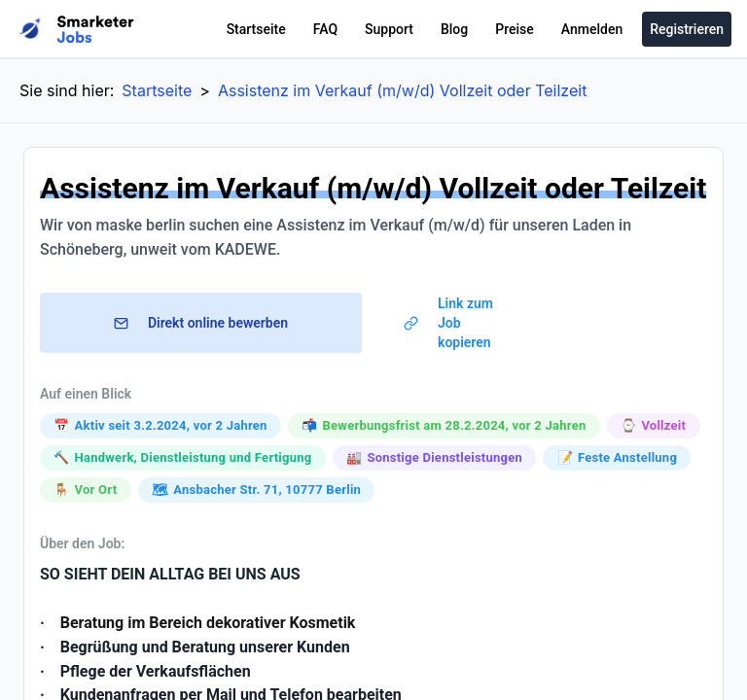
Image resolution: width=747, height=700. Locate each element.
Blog (454, 29)
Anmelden (592, 29)
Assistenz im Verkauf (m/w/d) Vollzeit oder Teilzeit (402, 90)
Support (389, 29)
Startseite (256, 29)
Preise (515, 29)
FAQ (325, 29)
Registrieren (687, 29)
